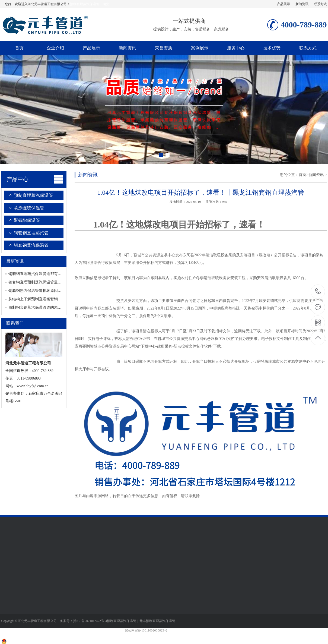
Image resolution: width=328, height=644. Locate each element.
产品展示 (284, 4)
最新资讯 (15, 261)
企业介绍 (55, 48)
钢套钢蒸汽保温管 (31, 245)
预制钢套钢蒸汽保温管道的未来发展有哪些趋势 (48, 307)
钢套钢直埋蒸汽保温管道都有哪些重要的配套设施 (50, 274)
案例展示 (200, 48)
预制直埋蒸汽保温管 (33, 195)
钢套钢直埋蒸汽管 (31, 233)
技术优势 (272, 48)
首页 (19, 48)
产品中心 (18, 179)
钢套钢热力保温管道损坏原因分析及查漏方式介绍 (50, 291)
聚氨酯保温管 (27, 220)
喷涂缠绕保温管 (29, 208)
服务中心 (236, 48)
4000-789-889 (318, 292)
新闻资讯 (302, 4)
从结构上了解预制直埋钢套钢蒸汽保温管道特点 (48, 299)
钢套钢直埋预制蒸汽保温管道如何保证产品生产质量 (52, 282)
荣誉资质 (164, 48)
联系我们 (15, 323)
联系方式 (320, 4)
